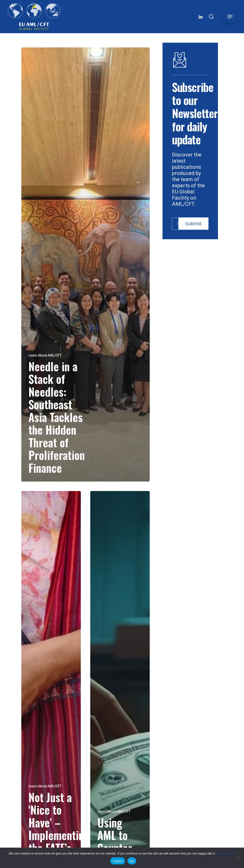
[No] (238, 858)
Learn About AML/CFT (45, 355)
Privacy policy (226, 853)
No (132, 861)
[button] (230, 17)
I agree (117, 861)
